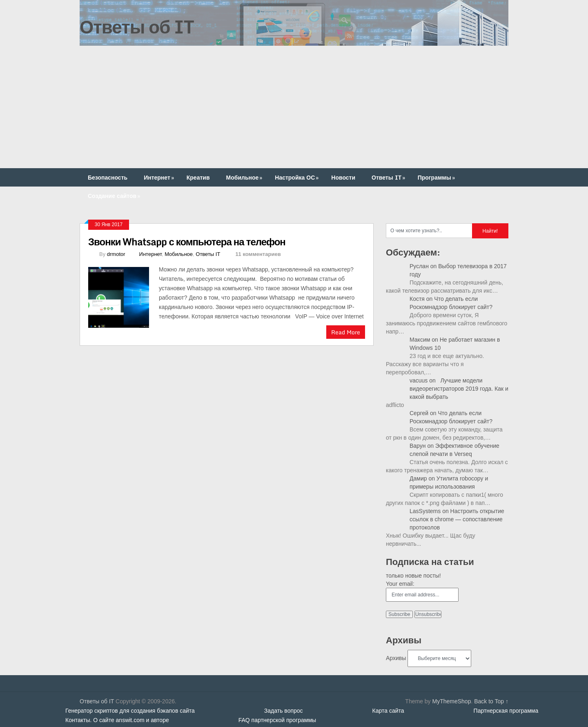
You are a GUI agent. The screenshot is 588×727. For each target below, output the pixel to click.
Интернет (160, 177)
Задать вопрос (284, 711)
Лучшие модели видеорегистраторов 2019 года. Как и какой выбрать (459, 389)
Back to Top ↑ (491, 701)
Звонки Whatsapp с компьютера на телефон (187, 241)
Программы (437, 177)
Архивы (396, 658)
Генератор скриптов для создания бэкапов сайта (130, 711)
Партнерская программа (506, 711)
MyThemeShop (451, 701)
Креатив (198, 177)
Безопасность (108, 177)
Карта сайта (388, 711)
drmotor (116, 254)
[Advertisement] (294, 107)
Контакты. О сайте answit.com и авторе (117, 720)
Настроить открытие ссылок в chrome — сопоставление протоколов (457, 519)
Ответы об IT (137, 27)
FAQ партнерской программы (277, 720)
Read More (346, 332)
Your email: (400, 584)
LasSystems (425, 511)
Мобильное (245, 177)
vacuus (419, 380)
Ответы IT (389, 177)
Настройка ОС (297, 177)
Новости (343, 177)
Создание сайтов (115, 196)
